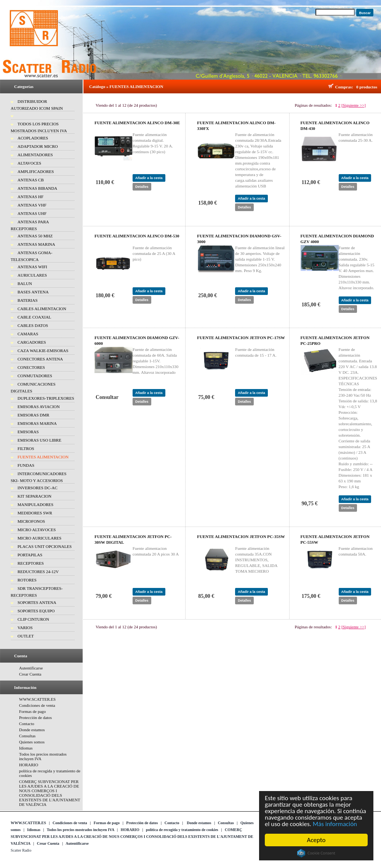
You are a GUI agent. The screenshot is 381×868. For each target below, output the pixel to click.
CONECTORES (31, 367)
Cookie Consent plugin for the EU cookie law (316, 853)
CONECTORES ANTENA (40, 359)
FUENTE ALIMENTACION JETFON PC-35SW (241, 536)
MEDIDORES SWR (35, 513)
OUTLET (26, 636)
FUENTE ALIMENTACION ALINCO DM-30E (137, 123)
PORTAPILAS (30, 555)
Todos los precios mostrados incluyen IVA (81, 830)
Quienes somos (32, 742)
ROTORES (27, 580)
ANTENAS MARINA (36, 244)
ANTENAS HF (30, 197)
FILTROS (26, 448)
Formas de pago (32, 711)
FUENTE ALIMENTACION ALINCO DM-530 (137, 236)
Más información (335, 824)
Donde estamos (32, 730)
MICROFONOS (31, 521)
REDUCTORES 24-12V (38, 572)
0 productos (367, 87)
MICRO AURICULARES (39, 538)
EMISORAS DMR (33, 415)
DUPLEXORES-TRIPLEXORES (46, 398)
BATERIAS (28, 300)
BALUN (25, 283)
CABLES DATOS (33, 325)
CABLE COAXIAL (34, 317)
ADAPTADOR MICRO (38, 146)
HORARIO (29, 765)
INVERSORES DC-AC (38, 488)
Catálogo (97, 86)
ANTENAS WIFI (32, 267)
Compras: (345, 87)
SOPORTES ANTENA (37, 602)
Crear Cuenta (30, 674)
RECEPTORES (31, 563)
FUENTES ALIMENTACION (43, 457)
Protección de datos (35, 717)
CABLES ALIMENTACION (42, 309)
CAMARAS (28, 334)
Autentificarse (31, 668)
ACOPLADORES (33, 138)
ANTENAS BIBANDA (37, 188)
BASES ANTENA (33, 292)
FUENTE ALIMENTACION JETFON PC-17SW (241, 338)
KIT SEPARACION (34, 496)
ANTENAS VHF (32, 205)
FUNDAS (26, 465)
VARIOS (25, 628)
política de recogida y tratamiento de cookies (182, 830)
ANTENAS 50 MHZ (35, 236)
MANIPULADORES (35, 504)
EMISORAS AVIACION (39, 407)
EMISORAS (28, 432)
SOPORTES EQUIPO (36, 611)
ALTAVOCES (29, 163)
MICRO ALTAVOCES (37, 530)
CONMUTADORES (35, 376)
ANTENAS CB (31, 180)
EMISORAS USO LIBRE (39, 440)
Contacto (27, 724)
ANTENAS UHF (32, 213)
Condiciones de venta (37, 705)
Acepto (316, 840)
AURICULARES (32, 275)
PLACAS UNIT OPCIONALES (45, 546)
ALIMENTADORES (35, 155)
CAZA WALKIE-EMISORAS (43, 351)
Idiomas (26, 748)
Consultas (27, 736)
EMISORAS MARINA (37, 423)
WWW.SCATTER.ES (37, 699)
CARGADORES (32, 342)
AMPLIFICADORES (36, 171)
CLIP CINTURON (33, 619)
